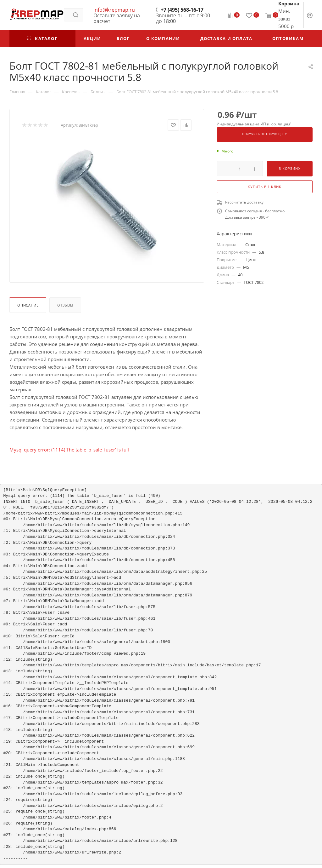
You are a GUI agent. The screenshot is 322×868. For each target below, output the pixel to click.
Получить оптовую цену (265, 134)
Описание (28, 305)
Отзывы (65, 305)
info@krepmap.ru (114, 10)
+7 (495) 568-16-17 (182, 10)
